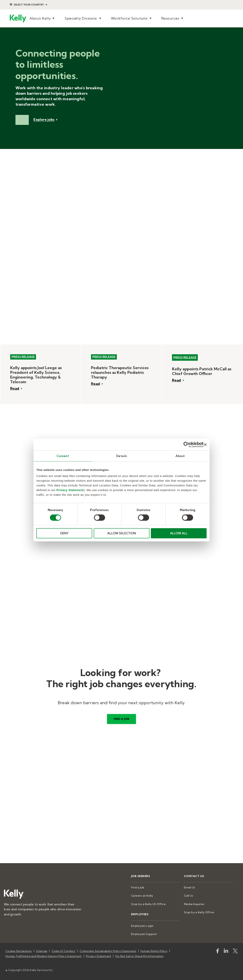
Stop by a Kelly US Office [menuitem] (148, 904)
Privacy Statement (70, 490)
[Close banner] (205, 444)
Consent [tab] (63, 456)
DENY (64, 533)
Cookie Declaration (19, 951)
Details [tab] (122, 456)
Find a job (122, 719)
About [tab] (180, 456)
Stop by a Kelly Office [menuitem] (199, 912)
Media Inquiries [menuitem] (194, 904)
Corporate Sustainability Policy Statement (108, 951)
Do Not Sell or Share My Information (139, 956)
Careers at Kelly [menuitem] (142, 896)
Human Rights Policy (154, 951)
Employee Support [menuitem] (144, 934)
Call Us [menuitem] (189, 896)
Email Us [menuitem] (190, 887)
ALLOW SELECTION (122, 533)
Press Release (23, 357)
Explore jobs (44, 120)
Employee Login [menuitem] (142, 926)
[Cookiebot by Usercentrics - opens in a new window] (186, 444)
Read (15, 389)
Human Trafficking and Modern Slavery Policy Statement (44, 956)
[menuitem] (42, 18)
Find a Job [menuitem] (138, 887)
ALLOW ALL (179, 533)
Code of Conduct (64, 951)
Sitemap (42, 951)
